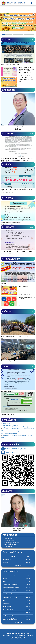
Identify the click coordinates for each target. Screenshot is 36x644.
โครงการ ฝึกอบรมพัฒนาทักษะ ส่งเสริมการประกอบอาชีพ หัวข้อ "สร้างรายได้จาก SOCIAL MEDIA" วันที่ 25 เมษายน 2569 (27, 71)
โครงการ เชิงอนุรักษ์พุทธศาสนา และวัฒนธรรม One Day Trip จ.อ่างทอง (16, 337)
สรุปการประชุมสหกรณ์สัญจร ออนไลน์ (10, 64)
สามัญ (5, 581)
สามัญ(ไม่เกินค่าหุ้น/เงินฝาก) (10, 585)
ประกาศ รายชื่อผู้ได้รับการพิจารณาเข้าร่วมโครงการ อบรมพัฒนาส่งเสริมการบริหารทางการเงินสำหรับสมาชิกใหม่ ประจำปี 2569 (17, 159)
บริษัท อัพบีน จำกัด (21, 639)
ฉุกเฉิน (5, 578)
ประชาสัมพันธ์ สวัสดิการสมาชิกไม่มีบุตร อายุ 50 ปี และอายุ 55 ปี (17, 252)
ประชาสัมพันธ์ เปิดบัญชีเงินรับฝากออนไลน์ (11, 223)
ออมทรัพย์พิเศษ (7, 559)
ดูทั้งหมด (32, 40)
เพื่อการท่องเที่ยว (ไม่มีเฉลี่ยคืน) (11, 591)
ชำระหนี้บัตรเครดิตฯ (8, 610)
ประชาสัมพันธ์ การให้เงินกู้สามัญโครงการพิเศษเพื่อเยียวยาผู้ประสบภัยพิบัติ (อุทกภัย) (18, 190)
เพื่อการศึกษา (7, 603)
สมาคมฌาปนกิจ (5, 284)
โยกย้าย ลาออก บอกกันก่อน (8, 391)
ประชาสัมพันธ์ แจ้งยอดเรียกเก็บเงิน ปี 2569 (27, 298)
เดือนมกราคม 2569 (24, 287)
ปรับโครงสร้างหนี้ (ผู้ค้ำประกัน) (11, 619)
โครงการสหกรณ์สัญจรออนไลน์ (9, 361)
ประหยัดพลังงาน (7, 607)
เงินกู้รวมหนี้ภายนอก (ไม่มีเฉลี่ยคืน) (12, 588)
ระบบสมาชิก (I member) (7, 414)
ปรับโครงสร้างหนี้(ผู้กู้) (9, 616)
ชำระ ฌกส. (6, 613)
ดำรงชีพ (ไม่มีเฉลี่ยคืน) (9, 594)
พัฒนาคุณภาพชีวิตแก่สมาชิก (10, 597)
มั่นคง (5, 600)
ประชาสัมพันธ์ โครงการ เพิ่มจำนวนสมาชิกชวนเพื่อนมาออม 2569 (26, 80)
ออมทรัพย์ (6, 563)
